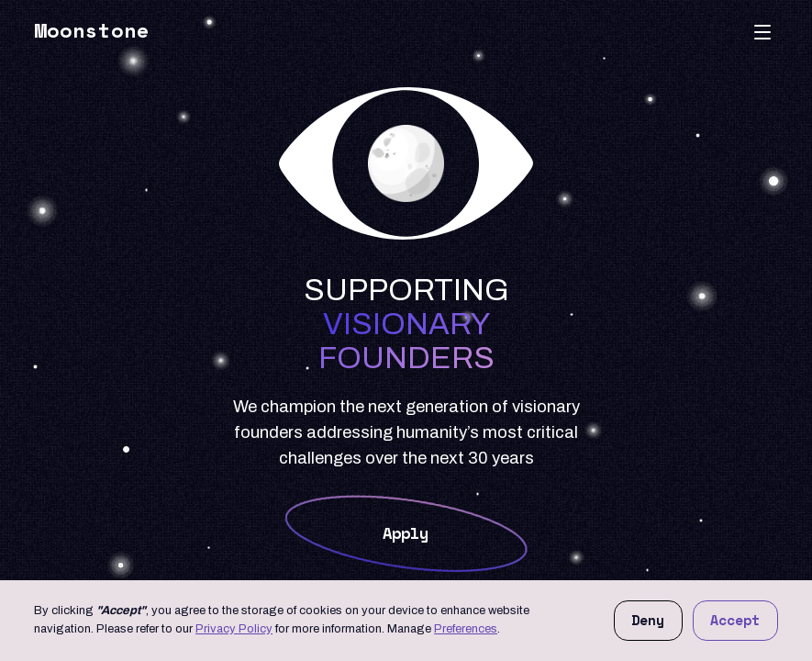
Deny (648, 620)
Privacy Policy (234, 629)
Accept (735, 620)
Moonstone (92, 31)
